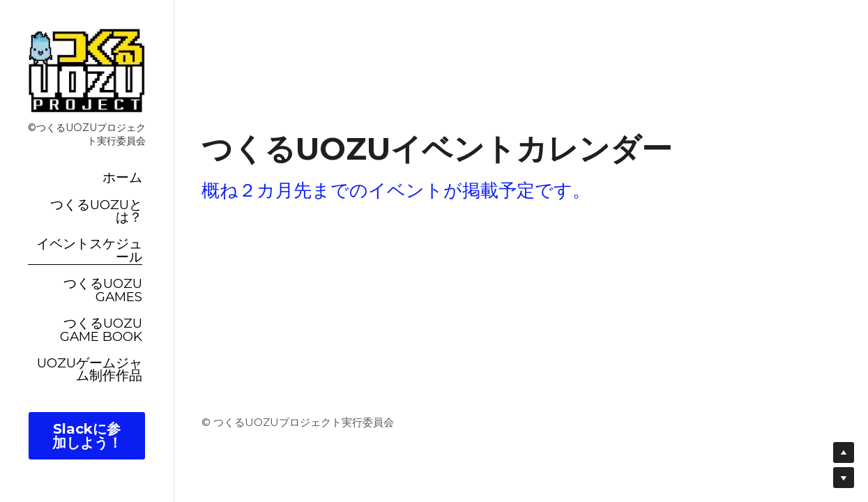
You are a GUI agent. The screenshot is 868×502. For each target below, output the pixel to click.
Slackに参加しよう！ (87, 436)
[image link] (87, 70)
